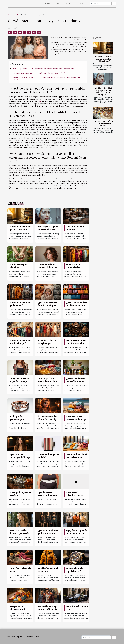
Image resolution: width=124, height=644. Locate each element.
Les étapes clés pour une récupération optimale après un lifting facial (103, 91)
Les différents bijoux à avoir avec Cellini (76, 342)
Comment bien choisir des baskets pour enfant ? (77, 457)
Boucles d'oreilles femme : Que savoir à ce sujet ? (20, 533)
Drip (39, 101)
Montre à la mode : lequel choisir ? (75, 570)
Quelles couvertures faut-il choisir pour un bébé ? (48, 305)
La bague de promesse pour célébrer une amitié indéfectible (20, 421)
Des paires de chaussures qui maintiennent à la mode (19, 611)
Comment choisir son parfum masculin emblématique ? (103, 59)
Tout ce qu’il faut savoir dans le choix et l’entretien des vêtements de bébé (49, 383)
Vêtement (48, 3)
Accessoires (71, 3)
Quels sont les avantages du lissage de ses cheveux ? (20, 457)
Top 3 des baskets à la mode (20, 570)
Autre (82, 3)
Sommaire (17, 64)
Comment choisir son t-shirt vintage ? (20, 342)
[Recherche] (100, 3)
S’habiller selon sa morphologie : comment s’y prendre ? (48, 345)
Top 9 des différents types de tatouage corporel (20, 381)
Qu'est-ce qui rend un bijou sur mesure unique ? (103, 123)
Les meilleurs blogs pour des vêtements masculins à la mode (48, 609)
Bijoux (59, 3)
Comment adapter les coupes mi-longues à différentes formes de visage (48, 269)
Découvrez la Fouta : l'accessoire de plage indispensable (76, 419)
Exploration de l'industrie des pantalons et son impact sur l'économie (77, 269)
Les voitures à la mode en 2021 (77, 608)
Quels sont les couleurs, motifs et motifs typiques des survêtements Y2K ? (39, 73)
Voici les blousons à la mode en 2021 (49, 570)
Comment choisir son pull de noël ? (20, 304)
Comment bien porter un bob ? (49, 456)
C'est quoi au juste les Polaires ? (21, 494)
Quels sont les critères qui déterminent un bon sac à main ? (77, 305)
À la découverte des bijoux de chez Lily (47, 418)
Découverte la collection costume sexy (75, 495)
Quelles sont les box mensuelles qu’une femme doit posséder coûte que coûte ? (76, 383)
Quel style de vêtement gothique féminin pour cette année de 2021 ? (49, 535)
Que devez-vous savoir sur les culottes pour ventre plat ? (48, 495)
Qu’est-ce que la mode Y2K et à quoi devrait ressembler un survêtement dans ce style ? (43, 69)
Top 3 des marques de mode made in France (76, 532)
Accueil (11, 15)
